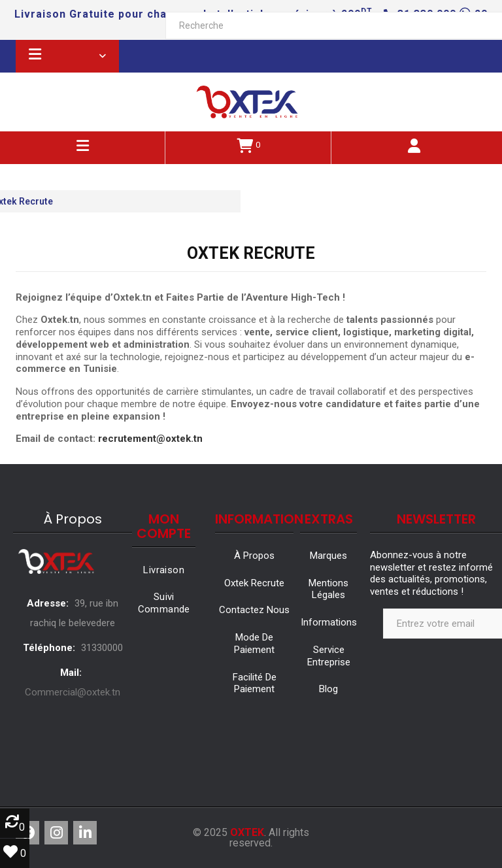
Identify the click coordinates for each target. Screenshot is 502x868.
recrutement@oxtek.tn (150, 439)
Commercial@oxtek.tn (73, 692)
